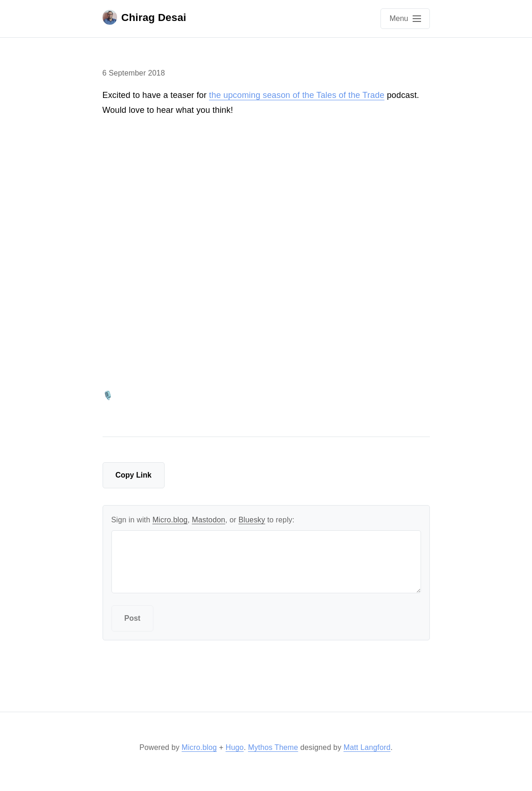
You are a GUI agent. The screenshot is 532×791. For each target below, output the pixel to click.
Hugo (235, 747)
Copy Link (134, 475)
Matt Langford (367, 747)
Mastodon (209, 520)
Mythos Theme (273, 747)
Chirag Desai (145, 17)
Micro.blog (170, 520)
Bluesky (252, 520)
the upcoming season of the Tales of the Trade (297, 95)
